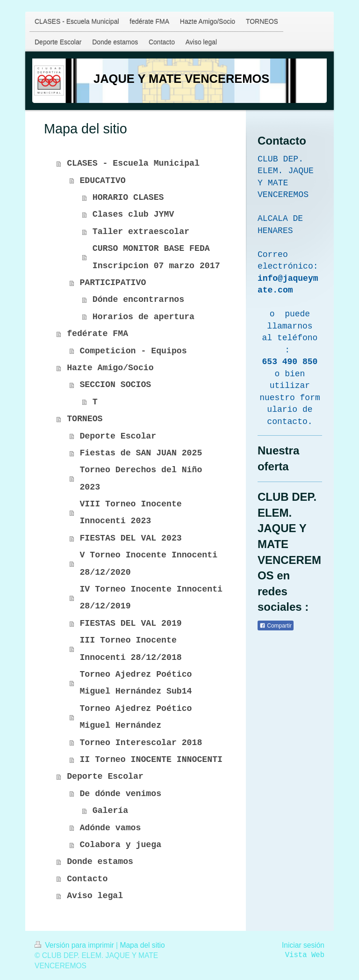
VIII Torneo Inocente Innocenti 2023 (130, 512)
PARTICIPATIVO (113, 283)
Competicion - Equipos (133, 351)
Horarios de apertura (144, 317)
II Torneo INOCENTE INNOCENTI (151, 760)
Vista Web (305, 955)
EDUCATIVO (102, 181)
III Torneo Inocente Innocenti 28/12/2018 (130, 649)
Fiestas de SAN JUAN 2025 (141, 453)
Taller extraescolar (141, 232)
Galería (110, 811)
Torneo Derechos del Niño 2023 (141, 478)
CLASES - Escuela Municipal (133, 163)
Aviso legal (95, 896)
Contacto (87, 879)
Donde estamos (100, 862)
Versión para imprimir (75, 945)
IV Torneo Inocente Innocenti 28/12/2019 (151, 598)
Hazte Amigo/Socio (110, 368)
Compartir (276, 626)
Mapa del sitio (142, 945)
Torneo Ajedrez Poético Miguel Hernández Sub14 (136, 683)
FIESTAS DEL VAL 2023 (130, 538)
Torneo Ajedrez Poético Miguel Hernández (136, 717)
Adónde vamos (110, 828)
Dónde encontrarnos (138, 300)
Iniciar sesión (303, 945)
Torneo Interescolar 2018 (141, 743)
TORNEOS (85, 419)
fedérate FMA (97, 334)
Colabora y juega (120, 845)
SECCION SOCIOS (115, 385)
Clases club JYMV (133, 214)
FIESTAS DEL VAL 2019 (130, 623)
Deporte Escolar (118, 436)
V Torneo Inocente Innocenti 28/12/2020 (148, 563)
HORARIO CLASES (128, 197)
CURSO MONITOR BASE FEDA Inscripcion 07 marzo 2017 (156, 257)
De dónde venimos (120, 794)
